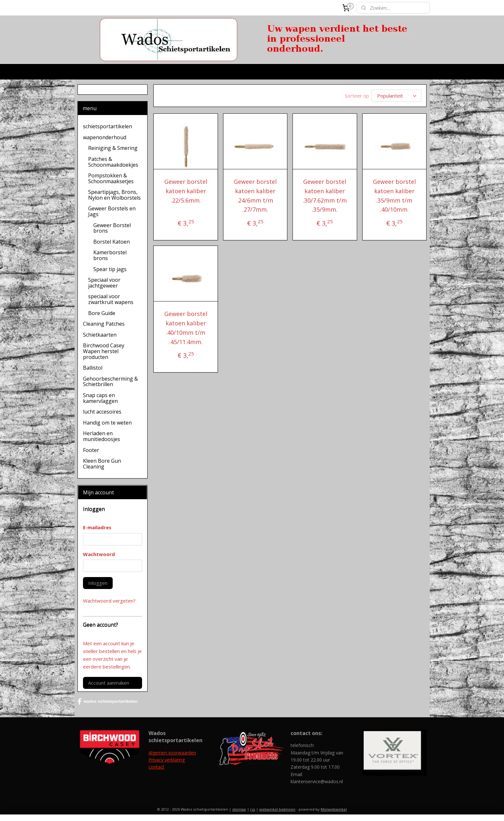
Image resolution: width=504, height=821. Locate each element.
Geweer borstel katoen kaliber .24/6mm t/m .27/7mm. (255, 195)
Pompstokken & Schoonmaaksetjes (111, 178)
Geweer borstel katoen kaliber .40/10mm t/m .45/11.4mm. (186, 328)
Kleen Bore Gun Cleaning (102, 464)
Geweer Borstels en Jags (112, 211)
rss (253, 809)
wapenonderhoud (105, 137)
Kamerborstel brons (110, 255)
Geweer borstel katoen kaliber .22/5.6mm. (186, 191)
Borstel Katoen (112, 242)
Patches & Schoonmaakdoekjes (113, 162)
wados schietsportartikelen (108, 701)
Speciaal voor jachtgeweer (104, 283)
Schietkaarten (100, 335)
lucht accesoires (102, 412)
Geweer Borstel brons (112, 228)
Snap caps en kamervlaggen (100, 398)
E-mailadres (97, 527)
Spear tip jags (110, 269)
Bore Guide (102, 313)
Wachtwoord (99, 554)
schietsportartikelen (108, 126)
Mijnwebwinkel (334, 809)
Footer (91, 450)
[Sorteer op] (396, 96)
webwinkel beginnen (277, 809)
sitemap (239, 809)
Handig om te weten (107, 423)
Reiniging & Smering (113, 148)
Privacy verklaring (167, 760)
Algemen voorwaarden (172, 753)
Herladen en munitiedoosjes (102, 436)
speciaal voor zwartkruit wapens (111, 299)
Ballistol (93, 368)
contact (156, 767)
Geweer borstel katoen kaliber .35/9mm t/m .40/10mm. (394, 195)
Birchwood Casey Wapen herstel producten (104, 351)
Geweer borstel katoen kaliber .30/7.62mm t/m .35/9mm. (325, 195)
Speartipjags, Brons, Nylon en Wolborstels (114, 195)
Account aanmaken (109, 683)
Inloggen (98, 583)
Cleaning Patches (104, 324)
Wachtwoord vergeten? (109, 601)
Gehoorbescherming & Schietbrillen (110, 382)
